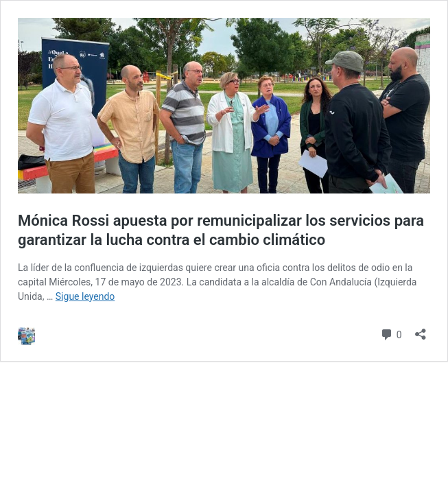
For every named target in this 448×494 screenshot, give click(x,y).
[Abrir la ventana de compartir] (421, 330)
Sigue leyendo (85, 296)
